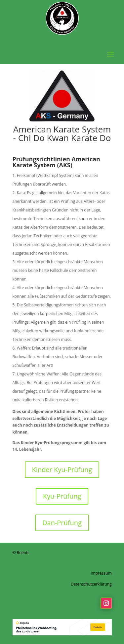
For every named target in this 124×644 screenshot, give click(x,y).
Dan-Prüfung (62, 523)
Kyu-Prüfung (62, 496)
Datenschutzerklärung (91, 584)
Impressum (101, 573)
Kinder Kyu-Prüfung (62, 470)
